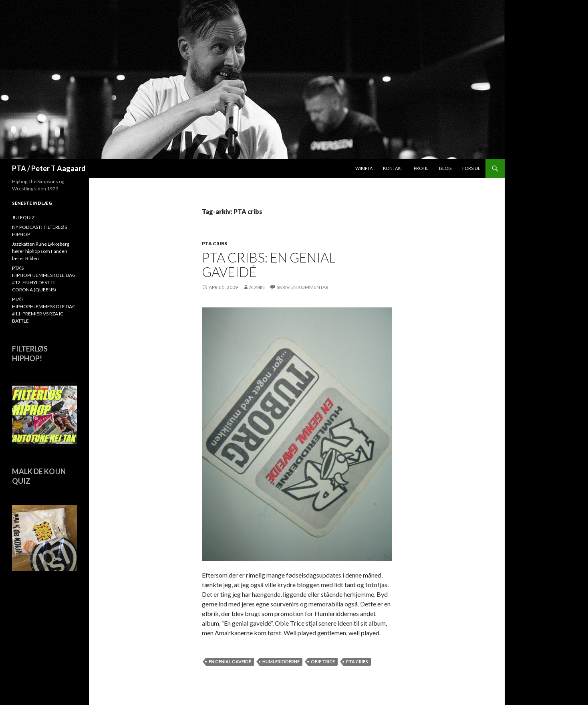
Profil (421, 168)
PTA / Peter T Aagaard (49, 168)
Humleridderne (281, 662)
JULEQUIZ (23, 217)
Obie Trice (323, 662)
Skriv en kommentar (303, 287)
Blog (445, 168)
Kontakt (393, 168)
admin (257, 287)
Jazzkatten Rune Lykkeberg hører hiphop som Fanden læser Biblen (41, 251)
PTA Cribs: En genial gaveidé (269, 265)
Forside (471, 168)
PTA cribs (214, 243)
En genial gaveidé (230, 662)
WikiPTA (364, 168)
